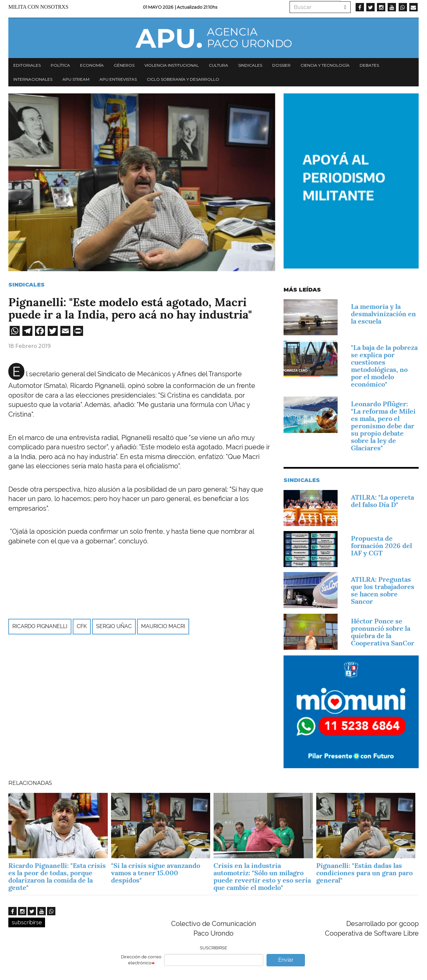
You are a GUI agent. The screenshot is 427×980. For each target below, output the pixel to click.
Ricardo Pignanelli (40, 626)
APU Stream (76, 79)
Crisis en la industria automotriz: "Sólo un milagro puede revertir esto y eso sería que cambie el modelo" (262, 877)
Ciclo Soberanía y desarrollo (183, 79)
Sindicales (250, 65)
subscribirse (27, 922)
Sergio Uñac (114, 626)
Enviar (286, 960)
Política (60, 65)
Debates (369, 65)
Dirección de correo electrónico (141, 960)
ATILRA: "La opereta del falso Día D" (382, 501)
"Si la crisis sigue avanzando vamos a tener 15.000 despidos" (156, 873)
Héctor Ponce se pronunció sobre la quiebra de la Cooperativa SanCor (383, 632)
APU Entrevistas (118, 79)
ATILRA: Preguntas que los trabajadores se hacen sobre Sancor (383, 590)
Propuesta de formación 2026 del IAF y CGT (381, 546)
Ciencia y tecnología (325, 65)
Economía (92, 65)
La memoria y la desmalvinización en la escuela (383, 314)
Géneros (124, 65)
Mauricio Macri (163, 626)
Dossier (281, 65)
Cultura (219, 65)
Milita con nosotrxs (38, 7)
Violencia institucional (172, 65)
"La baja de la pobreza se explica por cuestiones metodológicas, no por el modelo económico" (384, 366)
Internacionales (33, 79)
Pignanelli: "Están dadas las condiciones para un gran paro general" (364, 873)
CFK (82, 626)
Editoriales (27, 65)
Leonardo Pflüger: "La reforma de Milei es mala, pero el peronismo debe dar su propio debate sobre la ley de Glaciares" (383, 426)
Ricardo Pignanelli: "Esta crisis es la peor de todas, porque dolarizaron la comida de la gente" (57, 877)
